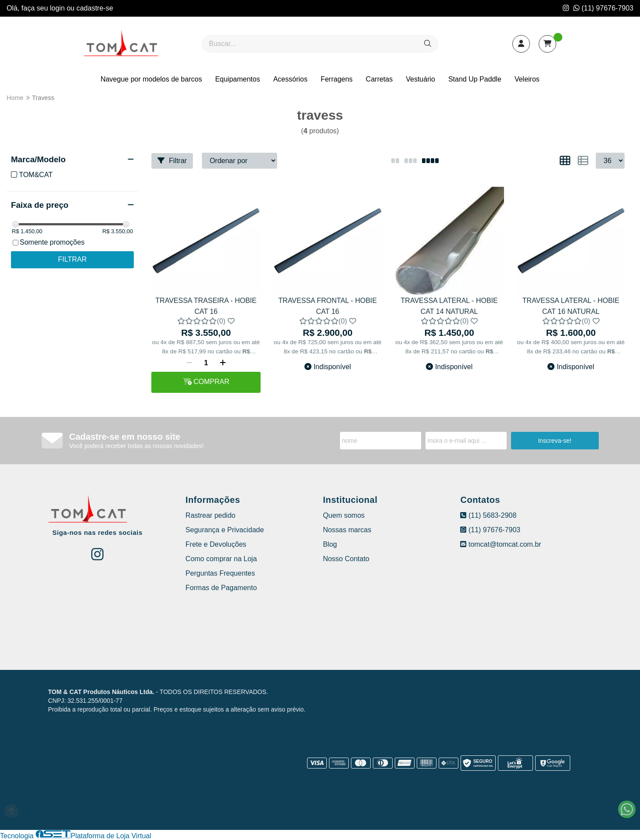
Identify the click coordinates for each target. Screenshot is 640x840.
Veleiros (527, 79)
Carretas (379, 79)
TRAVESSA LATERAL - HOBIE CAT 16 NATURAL (571, 306)
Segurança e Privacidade (225, 530)
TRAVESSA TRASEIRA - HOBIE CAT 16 (206, 306)
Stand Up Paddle (475, 79)
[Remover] (189, 363)
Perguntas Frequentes (220, 573)
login (58, 8)
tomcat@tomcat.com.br (501, 544)
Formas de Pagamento (221, 588)
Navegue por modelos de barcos (151, 79)
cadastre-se (95, 8)
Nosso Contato (346, 559)
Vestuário (420, 79)
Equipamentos (237, 79)
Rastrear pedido (211, 515)
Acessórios (290, 79)
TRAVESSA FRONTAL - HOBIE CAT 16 (328, 306)
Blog (330, 544)
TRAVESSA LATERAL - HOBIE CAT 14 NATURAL (449, 306)
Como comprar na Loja (221, 559)
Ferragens (337, 79)
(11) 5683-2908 (488, 515)
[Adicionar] (223, 363)
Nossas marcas (347, 530)
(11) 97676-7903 (603, 8)
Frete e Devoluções (216, 544)
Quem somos (344, 515)
